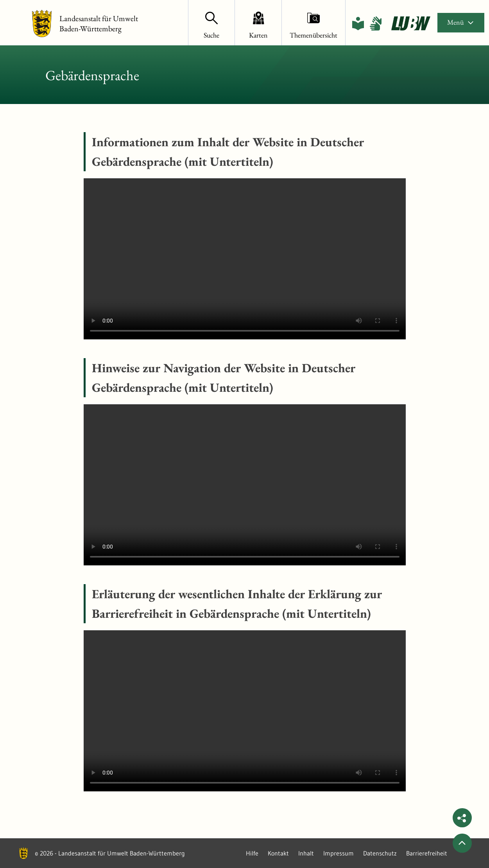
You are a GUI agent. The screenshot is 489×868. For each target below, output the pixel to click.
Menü (461, 22)
